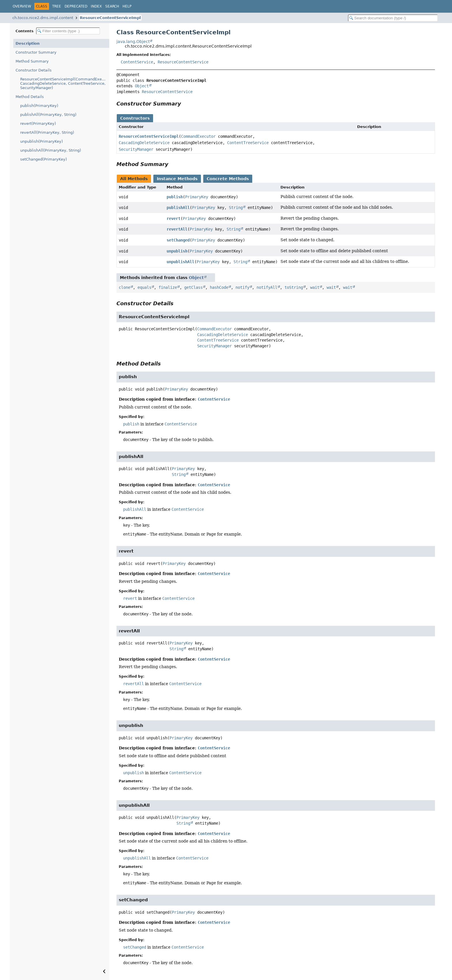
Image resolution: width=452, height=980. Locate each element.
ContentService (137, 62)
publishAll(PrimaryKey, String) (48, 115)
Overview (22, 6)
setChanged (178, 240)
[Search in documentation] (393, 18)
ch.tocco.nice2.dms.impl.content (43, 18)
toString (294, 287)
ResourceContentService (183, 62)
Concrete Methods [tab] (228, 179)
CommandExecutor (198, 136)
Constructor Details (34, 70)
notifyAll (267, 287)
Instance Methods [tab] (177, 179)
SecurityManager (136, 149)
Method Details (30, 97)
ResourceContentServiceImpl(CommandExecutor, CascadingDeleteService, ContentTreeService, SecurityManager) (65, 83)
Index (96, 6)
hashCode (219, 287)
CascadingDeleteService (144, 143)
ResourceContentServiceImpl (110, 18)
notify (242, 287)
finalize (168, 287)
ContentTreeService (248, 143)
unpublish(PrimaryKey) (42, 141)
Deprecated (76, 6)
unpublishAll (180, 262)
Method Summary (32, 61)
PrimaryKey (197, 197)
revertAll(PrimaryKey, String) (47, 132)
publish (175, 197)
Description (28, 43)
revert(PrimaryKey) (38, 124)
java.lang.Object (133, 42)
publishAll (178, 208)
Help (127, 6)
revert (174, 218)
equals (144, 287)
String (236, 208)
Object (142, 86)
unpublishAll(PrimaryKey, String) (51, 150)
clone (125, 287)
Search (112, 6)
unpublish (177, 251)
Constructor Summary (36, 52)
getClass (193, 287)
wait (315, 287)
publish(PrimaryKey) (39, 106)
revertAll (177, 229)
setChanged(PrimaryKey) (44, 159)
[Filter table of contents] (68, 31)
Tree (57, 6)
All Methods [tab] (134, 179)
